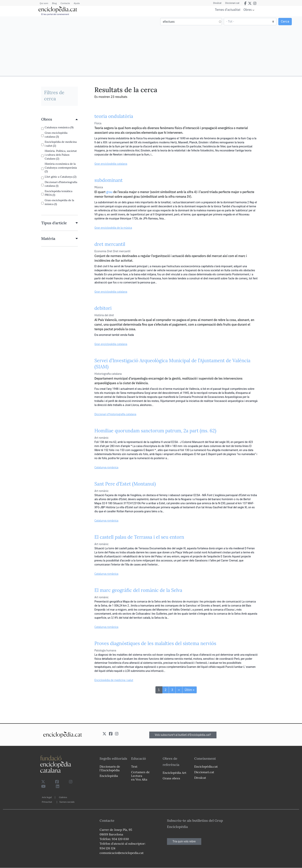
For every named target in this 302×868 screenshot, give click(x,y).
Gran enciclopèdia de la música (113, 228)
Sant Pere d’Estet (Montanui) (125, 484)
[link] (60, 119)
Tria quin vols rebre (184, 841)
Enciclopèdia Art (175, 773)
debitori (103, 308)
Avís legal (47, 797)
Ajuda (77, 3)
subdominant (109, 180)
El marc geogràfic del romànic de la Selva (138, 590)
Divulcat (217, 3)
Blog (54, 3)
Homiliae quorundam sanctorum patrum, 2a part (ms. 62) (155, 431)
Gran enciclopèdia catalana (111, 164)
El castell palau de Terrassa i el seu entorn (139, 537)
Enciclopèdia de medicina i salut (114, 680)
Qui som (44, 3)
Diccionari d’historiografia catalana (115, 414)
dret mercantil (110, 244)
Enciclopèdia (109, 776)
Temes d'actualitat (228, 10)
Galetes (63, 797)
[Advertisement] (76, 46)
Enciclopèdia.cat (206, 766)
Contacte (65, 3)
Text (134, 766)
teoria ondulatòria (114, 116)
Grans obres (171, 778)
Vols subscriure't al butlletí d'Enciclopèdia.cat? (183, 735)
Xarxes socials (67, 802)
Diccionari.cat (232, 3)
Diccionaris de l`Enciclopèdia (110, 768)
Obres (248, 10)
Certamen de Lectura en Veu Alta (140, 776)
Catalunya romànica (106, 467)
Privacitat (47, 802)
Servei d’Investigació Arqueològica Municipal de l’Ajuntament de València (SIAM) (172, 364)
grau (109, 192)
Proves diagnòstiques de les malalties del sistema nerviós (155, 643)
